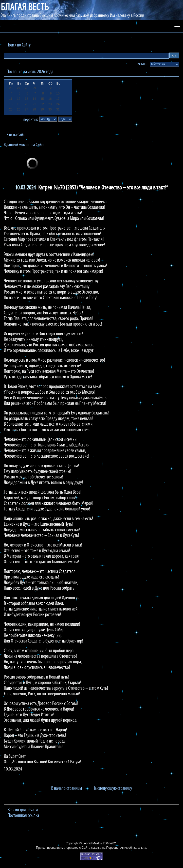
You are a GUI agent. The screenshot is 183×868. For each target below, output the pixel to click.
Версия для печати (23, 810)
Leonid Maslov (92, 843)
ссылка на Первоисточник (109, 848)
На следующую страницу (112, 789)
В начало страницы (67, 789)
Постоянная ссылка (23, 816)
